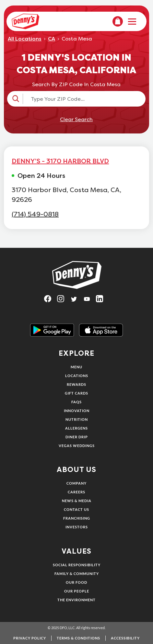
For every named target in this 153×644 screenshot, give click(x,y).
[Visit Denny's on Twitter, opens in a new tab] (76, 301)
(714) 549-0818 (35, 214)
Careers (76, 492)
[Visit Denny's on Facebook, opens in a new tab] (51, 301)
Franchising (77, 518)
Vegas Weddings (77, 446)
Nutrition (77, 419)
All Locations (25, 39)
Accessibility (125, 638)
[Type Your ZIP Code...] (82, 99)
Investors (77, 527)
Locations (77, 376)
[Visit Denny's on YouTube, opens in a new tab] (89, 301)
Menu (76, 367)
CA (52, 39)
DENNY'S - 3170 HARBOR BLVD (60, 161)
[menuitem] (118, 21)
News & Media (77, 501)
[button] (76, 99)
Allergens (76, 428)
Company (76, 483)
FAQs (76, 402)
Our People (77, 591)
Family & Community (77, 574)
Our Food (76, 582)
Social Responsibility (77, 565)
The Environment (76, 600)
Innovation (77, 411)
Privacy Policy (30, 638)
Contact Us (76, 509)
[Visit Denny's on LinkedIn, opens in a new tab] (102, 301)
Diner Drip (77, 437)
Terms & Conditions (78, 638)
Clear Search (76, 120)
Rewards (76, 384)
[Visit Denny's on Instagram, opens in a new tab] (64, 301)
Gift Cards (76, 393)
